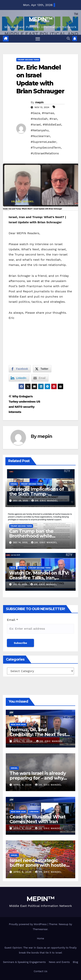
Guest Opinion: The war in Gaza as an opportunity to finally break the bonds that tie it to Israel (40, 950)
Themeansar (40, 929)
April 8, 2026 (23, 872)
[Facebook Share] (20, 369)
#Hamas (48, 113)
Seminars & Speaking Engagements (24, 962)
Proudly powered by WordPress (28, 924)
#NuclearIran (40, 136)
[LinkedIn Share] (19, 378)
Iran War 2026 (18, 724)
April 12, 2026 (24, 741)
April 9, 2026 (23, 785)
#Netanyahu (40, 130)
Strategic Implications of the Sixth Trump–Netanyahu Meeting (37, 494)
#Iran (53, 119)
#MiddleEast (52, 124)
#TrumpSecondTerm (46, 148)
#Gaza (35, 113)
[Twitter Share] (42, 369)
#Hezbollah (39, 119)
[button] (68, 38)
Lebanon (34, 812)
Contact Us (41, 971)
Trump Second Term (28, 60)
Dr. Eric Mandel (45, 501)
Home (40, 938)
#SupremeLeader (44, 142)
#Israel (36, 124)
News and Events (59, 962)
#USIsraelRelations (45, 153)
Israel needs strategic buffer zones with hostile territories (38, 865)
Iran (13, 568)
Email (12, 620)
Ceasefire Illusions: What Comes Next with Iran (38, 819)
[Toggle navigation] (38, 39)
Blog (75, 962)
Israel (14, 484)
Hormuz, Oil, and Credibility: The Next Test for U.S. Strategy (38, 734)
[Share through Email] (40, 378)
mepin (39, 102)
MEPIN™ (40, 19)
